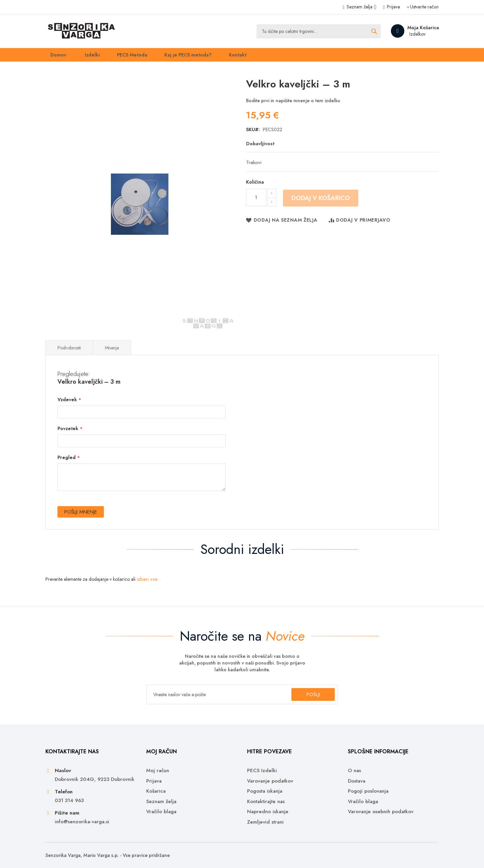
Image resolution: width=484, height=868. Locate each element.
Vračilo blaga (161, 812)
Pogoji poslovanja (368, 791)
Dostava (357, 781)
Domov (54, 57)
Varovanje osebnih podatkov (381, 812)
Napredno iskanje (268, 812)
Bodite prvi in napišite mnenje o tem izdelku (293, 105)
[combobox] (319, 31)
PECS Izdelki (262, 771)
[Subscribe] (310, 694)
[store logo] (80, 31)
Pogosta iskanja (265, 791)
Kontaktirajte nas (266, 802)
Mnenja (112, 352)
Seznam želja (361, 7)
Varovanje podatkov (270, 781)
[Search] (374, 31)
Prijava (393, 7)
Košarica (156, 791)
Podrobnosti (69, 352)
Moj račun (158, 771)
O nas (354, 771)
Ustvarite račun (424, 7)
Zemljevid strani (265, 822)
